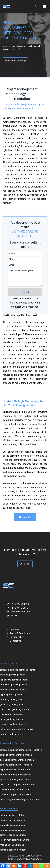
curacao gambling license (13, 690)
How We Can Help (15, 61)
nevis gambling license (11, 719)
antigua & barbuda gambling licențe (18, 670)
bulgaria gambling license (13, 675)
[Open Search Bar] (35, 7)
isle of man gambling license (14, 709)
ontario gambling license (12, 734)
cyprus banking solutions (12, 825)
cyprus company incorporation (15, 770)
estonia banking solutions (13, 830)
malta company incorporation (15, 789)
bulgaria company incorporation (16, 755)
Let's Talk (25, 564)
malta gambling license (12, 714)
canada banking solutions (13, 820)
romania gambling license (13, 724)
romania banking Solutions (13, 850)
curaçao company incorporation (16, 765)
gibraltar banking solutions (13, 835)
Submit (25, 292)
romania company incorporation (16, 794)
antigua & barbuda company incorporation (21, 750)
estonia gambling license (12, 699)
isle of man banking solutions (15, 840)
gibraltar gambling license (13, 704)
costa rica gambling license (14, 685)
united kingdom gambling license (17, 729)
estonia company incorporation (16, 775)
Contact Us (25, 517)
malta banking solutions (12, 845)
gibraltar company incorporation (16, 780)
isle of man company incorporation (17, 785)
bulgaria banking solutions (13, 815)
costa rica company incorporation (17, 760)
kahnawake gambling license (14, 680)
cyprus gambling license (12, 695)
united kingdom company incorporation (20, 799)
